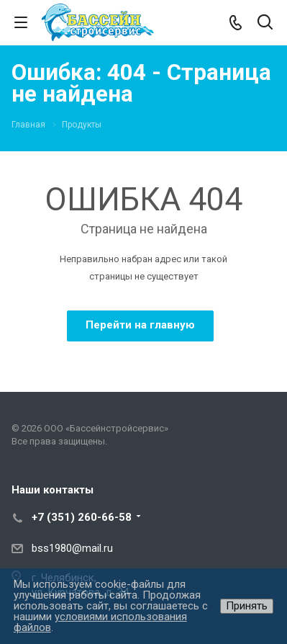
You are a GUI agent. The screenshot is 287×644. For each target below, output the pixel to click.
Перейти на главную (140, 325)
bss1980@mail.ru (72, 548)
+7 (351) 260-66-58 (82, 517)
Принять (247, 606)
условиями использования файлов (100, 622)
